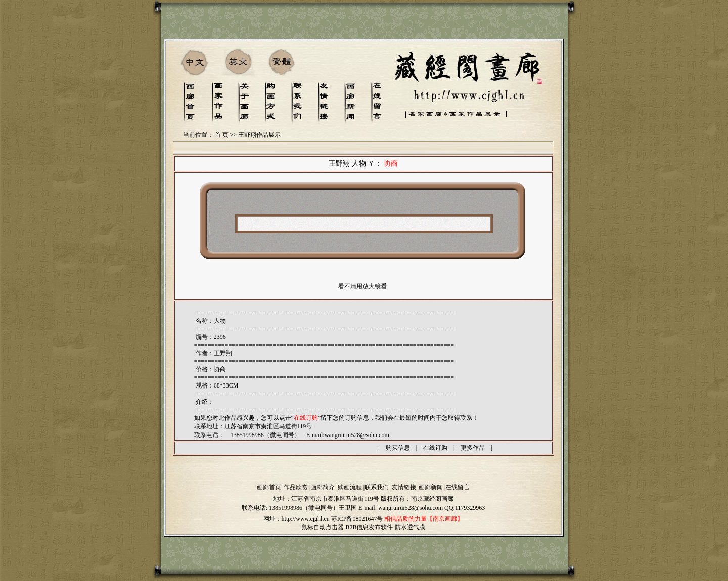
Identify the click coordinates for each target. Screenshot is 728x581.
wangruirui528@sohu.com (357, 435)
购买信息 (398, 448)
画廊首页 (269, 487)
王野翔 (223, 353)
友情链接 (404, 487)
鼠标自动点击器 (323, 527)
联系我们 (377, 487)
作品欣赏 (296, 487)
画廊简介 (323, 487)
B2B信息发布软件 (369, 527)
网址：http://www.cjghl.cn (297, 519)
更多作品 (473, 448)
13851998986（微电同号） (304, 508)
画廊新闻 (431, 487)
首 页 (222, 135)
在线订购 (435, 448)
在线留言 (458, 487)
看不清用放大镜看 (362, 286)
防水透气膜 (410, 527)
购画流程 (350, 487)
